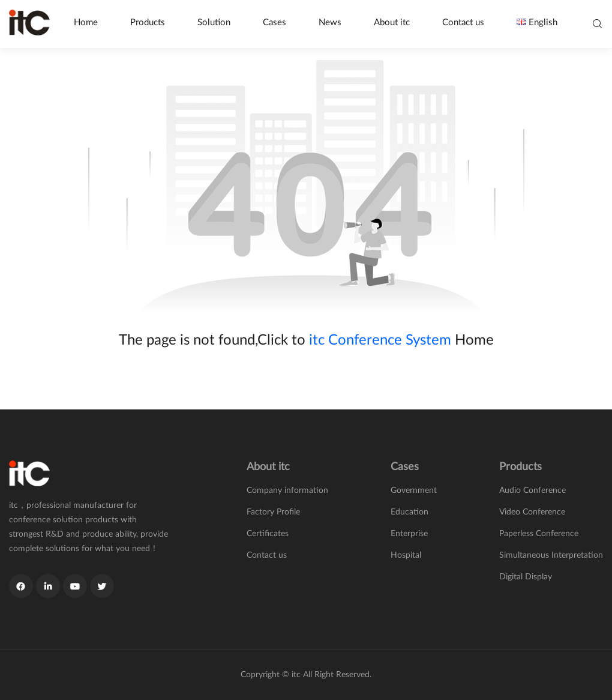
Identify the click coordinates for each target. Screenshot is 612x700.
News (330, 23)
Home (86, 23)
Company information (287, 490)
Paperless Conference (539, 534)
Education (409, 512)
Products (148, 23)
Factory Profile (273, 512)
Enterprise (409, 534)
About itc (392, 23)
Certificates (268, 534)
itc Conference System (380, 340)
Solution (214, 23)
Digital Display (526, 577)
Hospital (406, 555)
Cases (274, 23)
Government (414, 490)
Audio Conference (532, 490)
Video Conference (532, 512)
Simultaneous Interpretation (551, 555)
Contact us (463, 23)
